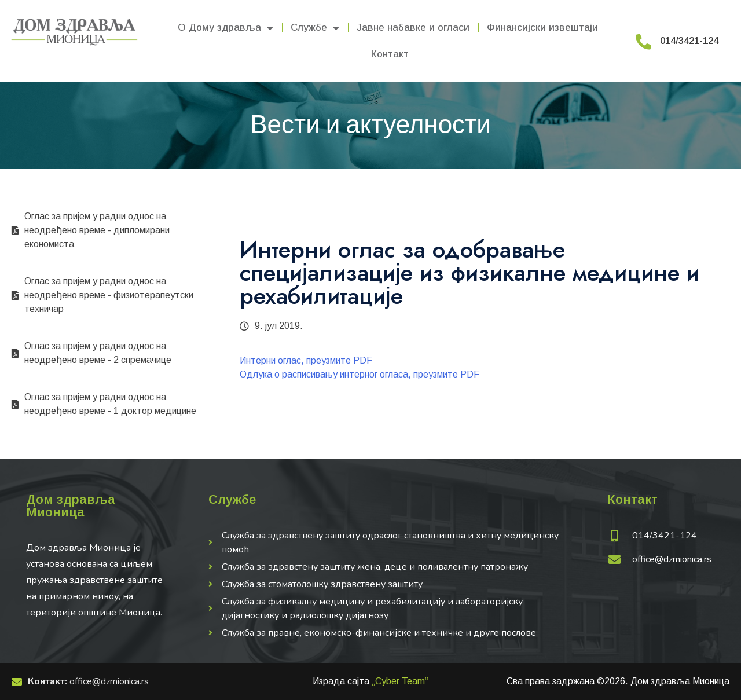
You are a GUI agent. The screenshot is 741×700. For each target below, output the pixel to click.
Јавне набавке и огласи (413, 28)
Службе (315, 28)
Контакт (390, 54)
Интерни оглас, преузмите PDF (306, 360)
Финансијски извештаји (542, 28)
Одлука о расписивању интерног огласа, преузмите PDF (360, 374)
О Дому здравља (225, 28)
